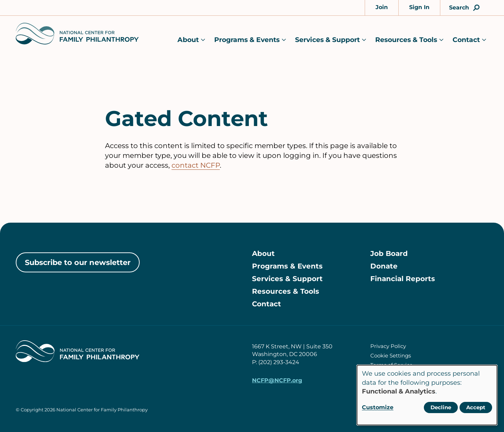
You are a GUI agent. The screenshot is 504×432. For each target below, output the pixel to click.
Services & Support (327, 40)
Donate (384, 266)
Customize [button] (378, 407)
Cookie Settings (391, 356)
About (188, 40)
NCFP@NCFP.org (277, 380)
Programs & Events (247, 40)
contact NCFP (196, 165)
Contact (466, 40)
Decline (441, 407)
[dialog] (427, 395)
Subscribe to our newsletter (78, 262)
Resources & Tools (406, 40)
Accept (476, 407)
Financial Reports (403, 279)
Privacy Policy (388, 346)
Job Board (389, 253)
